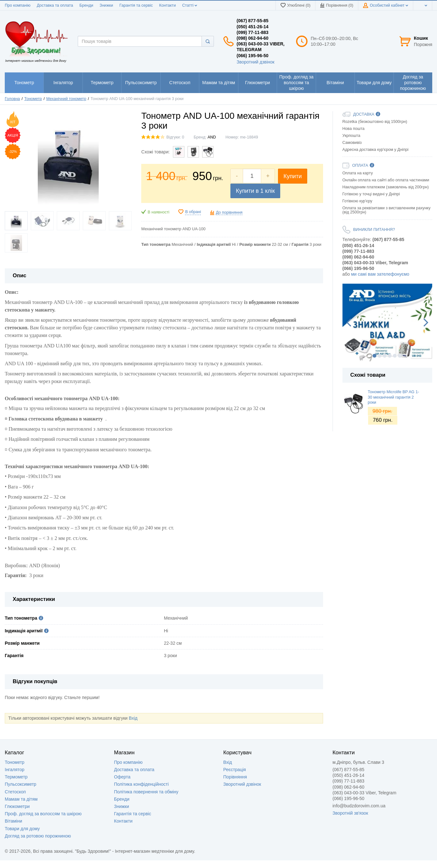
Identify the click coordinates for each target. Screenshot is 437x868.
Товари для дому (22, 829)
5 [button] (395, 356)
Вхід (133, 718)
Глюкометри (17, 806)
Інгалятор (15, 770)
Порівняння (235, 777)
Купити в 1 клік (255, 191)
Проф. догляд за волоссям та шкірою (43, 814)
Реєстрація (235, 770)
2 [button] (380, 356)
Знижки (106, 5)
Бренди (86, 5)
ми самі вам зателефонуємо (380, 274)
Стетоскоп (15, 792)
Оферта (122, 777)
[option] (387, 323)
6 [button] (400, 356)
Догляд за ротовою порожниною (38, 836)
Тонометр (15, 762)
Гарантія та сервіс (136, 5)
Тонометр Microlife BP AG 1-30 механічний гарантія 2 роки (394, 397)
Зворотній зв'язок (350, 813)
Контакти (168, 5)
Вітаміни (13, 821)
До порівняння (229, 212)
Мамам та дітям (21, 799)
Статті (190, 5)
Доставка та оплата (55, 5)
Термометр (16, 777)
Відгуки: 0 (175, 137)
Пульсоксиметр (20, 784)
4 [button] (390, 356)
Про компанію (18, 5)
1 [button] (374, 356)
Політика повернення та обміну (146, 792)
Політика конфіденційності (141, 784)
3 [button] (385, 356)
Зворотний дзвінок (256, 62)
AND (212, 137)
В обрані (193, 212)
